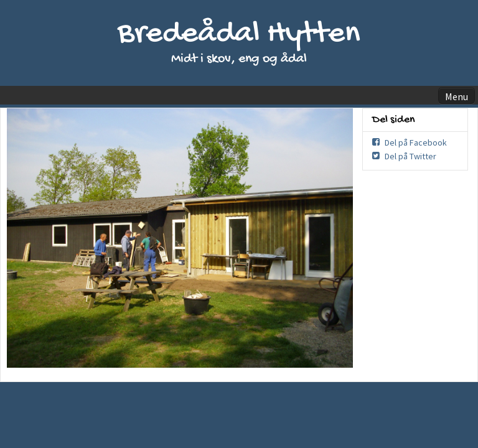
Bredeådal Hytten (239, 35)
